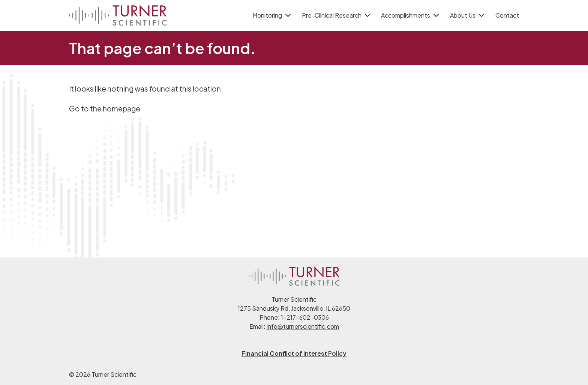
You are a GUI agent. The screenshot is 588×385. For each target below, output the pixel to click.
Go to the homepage (105, 108)
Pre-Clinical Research (332, 15)
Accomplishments (406, 15)
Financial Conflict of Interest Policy (294, 353)
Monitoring (267, 15)
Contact (507, 15)
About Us (463, 15)
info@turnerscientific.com (303, 326)
